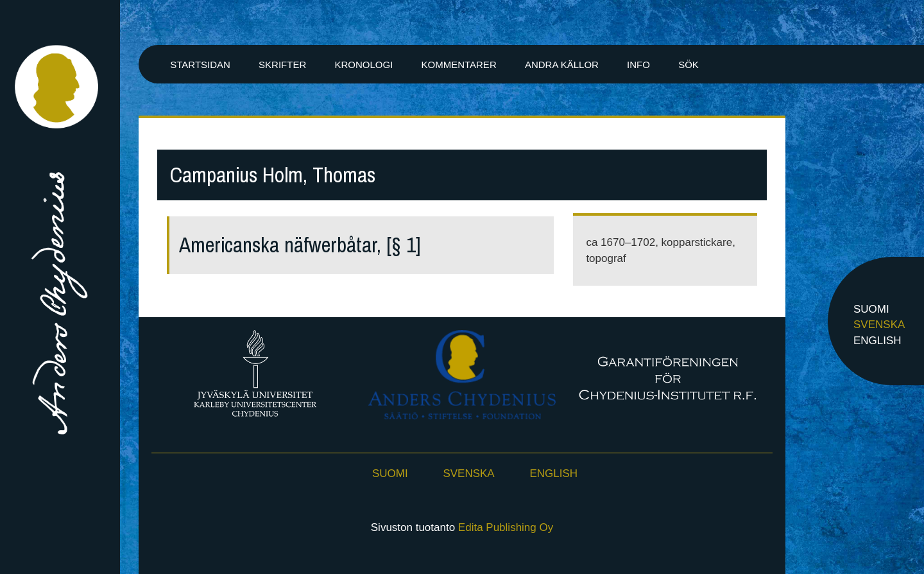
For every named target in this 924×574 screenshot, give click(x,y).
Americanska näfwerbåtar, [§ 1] (300, 245)
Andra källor (562, 65)
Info (638, 65)
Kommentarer (458, 65)
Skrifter (282, 65)
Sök (689, 65)
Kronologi (364, 65)
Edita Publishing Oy (506, 527)
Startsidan (200, 65)
